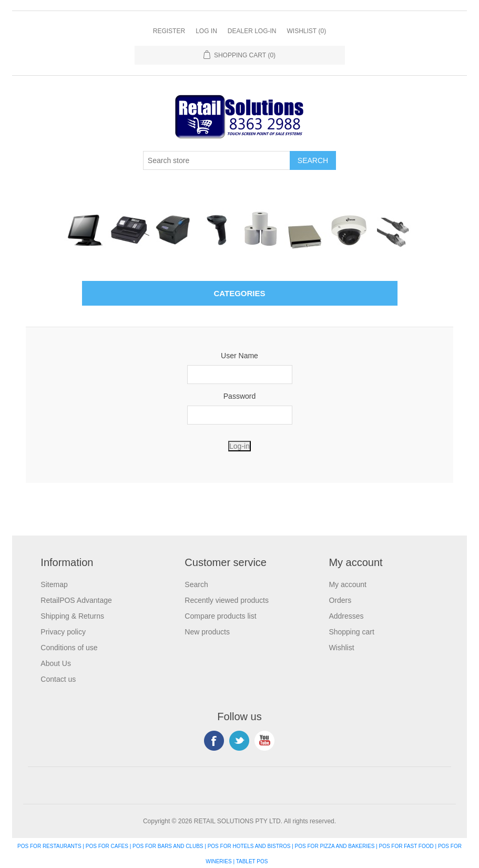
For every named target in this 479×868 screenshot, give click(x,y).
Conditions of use (69, 648)
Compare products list (220, 616)
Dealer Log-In (252, 31)
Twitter (239, 741)
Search (196, 584)
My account (348, 584)
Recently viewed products (227, 600)
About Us (56, 663)
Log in (206, 31)
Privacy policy (63, 632)
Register (169, 31)
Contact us (58, 679)
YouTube (264, 741)
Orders (340, 600)
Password (239, 396)
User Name (239, 356)
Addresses (346, 616)
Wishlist (341, 648)
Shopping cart (351, 632)
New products (207, 632)
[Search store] (217, 160)
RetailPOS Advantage (76, 600)
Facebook (214, 741)
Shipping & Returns (72, 616)
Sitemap (54, 584)
